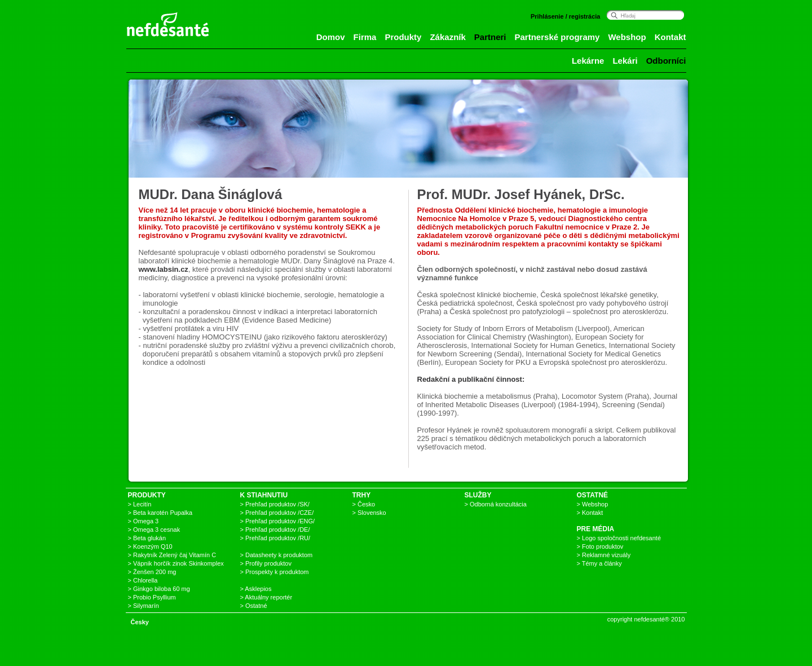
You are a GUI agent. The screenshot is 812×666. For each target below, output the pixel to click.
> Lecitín (140, 504)
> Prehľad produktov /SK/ (275, 504)
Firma (365, 37)
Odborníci (666, 61)
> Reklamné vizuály (604, 555)
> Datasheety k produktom (277, 555)
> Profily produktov (266, 563)
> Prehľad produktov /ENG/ (278, 521)
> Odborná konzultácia (496, 504)
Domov (331, 37)
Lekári (625, 61)
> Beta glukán (147, 538)
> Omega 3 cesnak (154, 530)
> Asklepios (256, 589)
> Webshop (593, 504)
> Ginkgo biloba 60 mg (159, 589)
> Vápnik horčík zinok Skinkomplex (176, 563)
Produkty (403, 37)
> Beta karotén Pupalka (160, 513)
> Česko (364, 504)
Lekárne (588, 61)
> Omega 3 (144, 521)
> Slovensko (369, 513)
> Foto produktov (600, 546)
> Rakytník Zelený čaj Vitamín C (172, 555)
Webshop (627, 37)
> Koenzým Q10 (150, 546)
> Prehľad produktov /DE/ (275, 530)
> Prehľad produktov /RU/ (275, 538)
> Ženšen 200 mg (152, 572)
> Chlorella (143, 580)
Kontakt (670, 37)
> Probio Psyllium (152, 597)
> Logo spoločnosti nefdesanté (619, 538)
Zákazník (447, 37)
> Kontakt (590, 513)
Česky (140, 622)
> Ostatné (254, 606)
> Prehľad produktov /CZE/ (277, 513)
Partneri (490, 37)
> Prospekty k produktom (275, 572)
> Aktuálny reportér (266, 597)
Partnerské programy (557, 37)
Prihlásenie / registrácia (566, 16)
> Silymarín (144, 606)
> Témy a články (599, 563)
